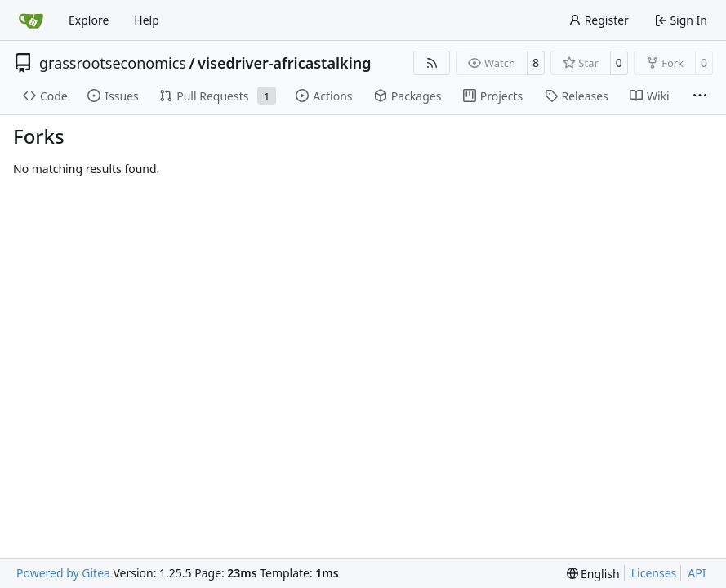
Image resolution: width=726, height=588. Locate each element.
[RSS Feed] (432, 63)
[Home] (31, 20)
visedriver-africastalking (284, 63)
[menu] (593, 574)
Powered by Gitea (63, 573)
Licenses (654, 573)
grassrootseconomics (113, 63)
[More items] (700, 96)
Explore (89, 20)
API (697, 573)
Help (147, 20)
